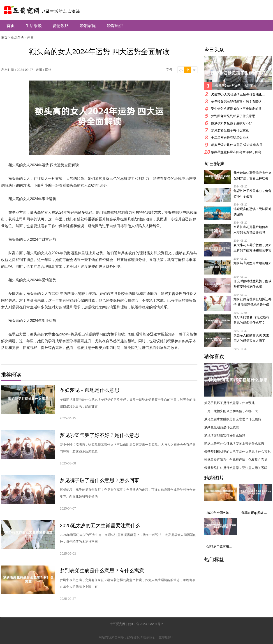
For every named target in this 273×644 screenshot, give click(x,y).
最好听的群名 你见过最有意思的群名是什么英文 (251, 320)
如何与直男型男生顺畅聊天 (252, 263)
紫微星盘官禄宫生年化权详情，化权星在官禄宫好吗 (238, 460)
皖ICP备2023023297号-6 (146, 624)
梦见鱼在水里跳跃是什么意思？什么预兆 (233, 419)
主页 (4, 37)
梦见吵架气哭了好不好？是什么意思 (99, 435)
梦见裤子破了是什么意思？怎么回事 (99, 480)
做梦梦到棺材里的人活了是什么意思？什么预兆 (237, 452)
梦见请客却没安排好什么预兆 (225, 435)
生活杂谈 (34, 26)
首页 (11, 26)
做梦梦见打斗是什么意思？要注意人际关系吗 (236, 468)
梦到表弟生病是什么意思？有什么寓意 (102, 571)
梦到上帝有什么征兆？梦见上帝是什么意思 (234, 443)
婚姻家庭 (88, 26)
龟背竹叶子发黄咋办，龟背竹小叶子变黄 (252, 194)
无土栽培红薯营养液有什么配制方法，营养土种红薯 (252, 175)
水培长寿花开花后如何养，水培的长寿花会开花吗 (252, 230)
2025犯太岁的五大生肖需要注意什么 (100, 525)
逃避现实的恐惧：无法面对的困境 (252, 212)
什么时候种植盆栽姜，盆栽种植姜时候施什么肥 (252, 284)
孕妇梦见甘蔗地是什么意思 (90, 390)
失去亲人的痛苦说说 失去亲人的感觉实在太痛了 (251, 338)
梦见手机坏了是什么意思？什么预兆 (229, 403)
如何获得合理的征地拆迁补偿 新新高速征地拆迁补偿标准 (252, 302)
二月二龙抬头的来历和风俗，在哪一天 (231, 411)
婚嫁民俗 (115, 26)
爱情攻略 (61, 26)
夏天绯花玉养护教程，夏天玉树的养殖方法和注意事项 (252, 248)
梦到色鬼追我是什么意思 (222, 427)
